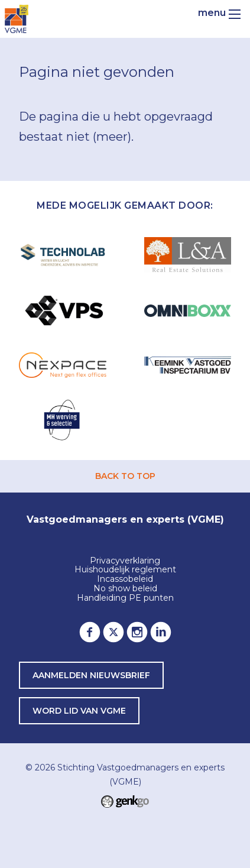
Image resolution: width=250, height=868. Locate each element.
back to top (125, 476)
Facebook (90, 632)
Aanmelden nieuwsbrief (91, 675)
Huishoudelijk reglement (125, 570)
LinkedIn (161, 632)
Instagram (137, 632)
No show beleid (125, 589)
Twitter (113, 632)
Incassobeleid (125, 579)
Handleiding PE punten (125, 598)
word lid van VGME (79, 711)
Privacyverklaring (125, 561)
